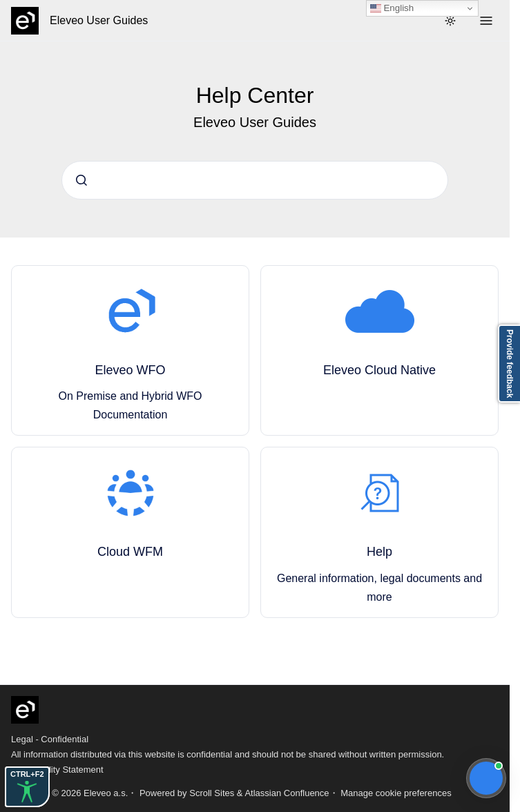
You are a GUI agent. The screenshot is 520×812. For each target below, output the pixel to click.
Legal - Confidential (50, 739)
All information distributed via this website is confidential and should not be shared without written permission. (228, 754)
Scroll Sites (212, 793)
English (392, 8)
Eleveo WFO (130, 370)
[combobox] (255, 180)
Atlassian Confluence (287, 793)
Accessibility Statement (57, 770)
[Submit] (81, 180)
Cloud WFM (130, 552)
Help (379, 552)
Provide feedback (510, 364)
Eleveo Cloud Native (379, 370)
